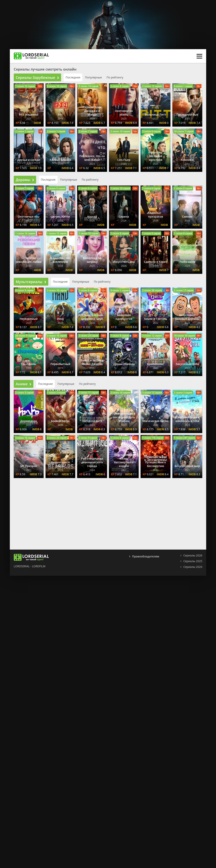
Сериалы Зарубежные (37, 77)
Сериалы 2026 (193, 555)
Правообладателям (146, 556)
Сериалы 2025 (193, 561)
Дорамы (25, 180)
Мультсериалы (31, 282)
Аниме (24, 384)
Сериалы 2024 (193, 567)
